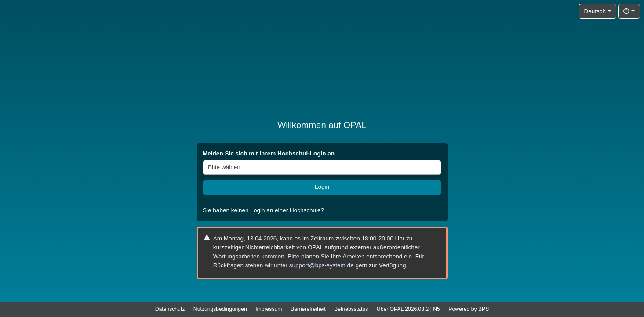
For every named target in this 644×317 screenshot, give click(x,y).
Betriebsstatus (351, 309)
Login (322, 187)
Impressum (269, 309)
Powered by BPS (469, 309)
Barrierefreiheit (308, 309)
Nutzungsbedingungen (220, 309)
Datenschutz (170, 309)
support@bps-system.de (322, 265)
